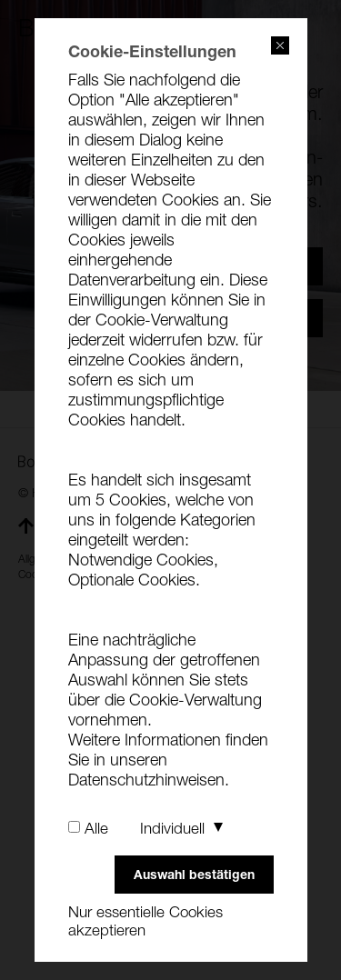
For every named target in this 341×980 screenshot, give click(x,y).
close (280, 45)
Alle (96, 828)
